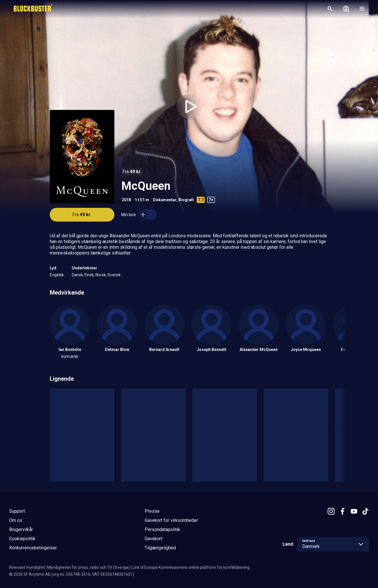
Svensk (114, 275)
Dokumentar (165, 200)
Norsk (101, 275)
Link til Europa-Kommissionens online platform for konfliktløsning (191, 567)
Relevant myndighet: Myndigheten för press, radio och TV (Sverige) (69, 567)
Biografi (186, 200)
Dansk (77, 275)
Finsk (89, 275)
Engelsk (57, 275)
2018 (126, 200)
